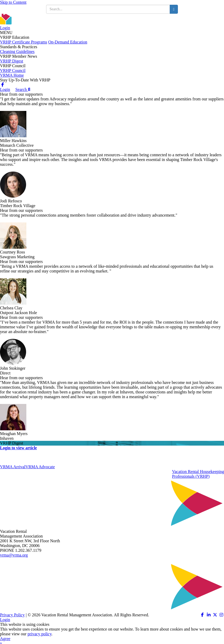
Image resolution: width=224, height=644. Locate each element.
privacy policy (39, 634)
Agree (5, 639)
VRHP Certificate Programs (24, 42)
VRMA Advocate (40, 467)
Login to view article (18, 448)
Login (5, 28)
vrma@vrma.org (14, 555)
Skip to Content (13, 2)
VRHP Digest (12, 61)
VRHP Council (13, 70)
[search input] (108, 9)
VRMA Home (12, 75)
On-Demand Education (68, 42)
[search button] (174, 9)
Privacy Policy (12, 615)
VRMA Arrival (13, 467)
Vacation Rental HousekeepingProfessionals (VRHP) (198, 474)
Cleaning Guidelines (17, 52)
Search (23, 89)
